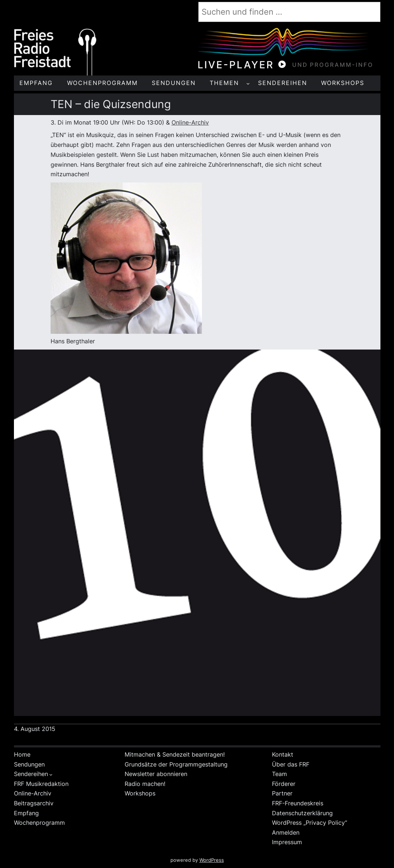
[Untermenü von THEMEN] (248, 83)
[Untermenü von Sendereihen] (51, 774)
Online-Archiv (190, 123)
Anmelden (286, 833)
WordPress (212, 860)
